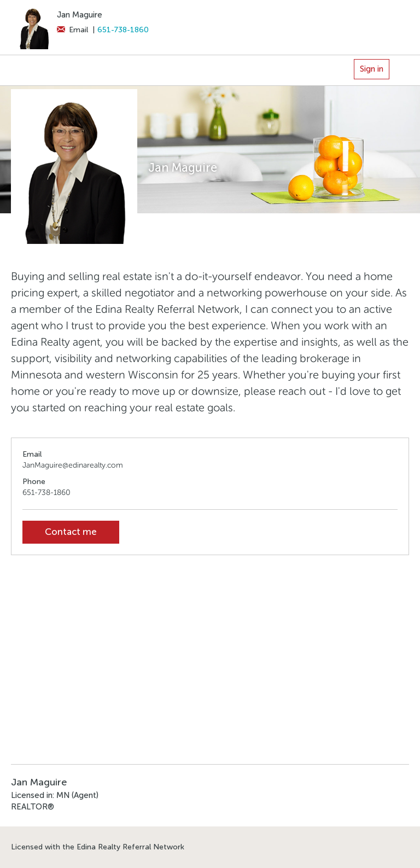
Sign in (372, 69)
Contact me (71, 532)
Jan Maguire (80, 15)
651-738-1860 (123, 30)
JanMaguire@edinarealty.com (73, 465)
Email (72, 30)
